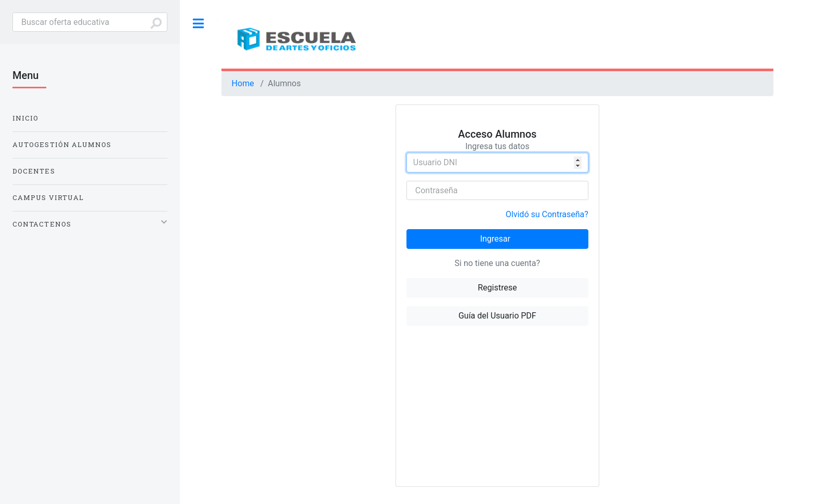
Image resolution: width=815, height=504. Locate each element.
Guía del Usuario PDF (497, 316)
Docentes (34, 171)
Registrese (497, 288)
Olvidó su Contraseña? (547, 214)
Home (243, 83)
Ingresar (495, 239)
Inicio (25, 118)
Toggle (199, 23)
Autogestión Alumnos (62, 144)
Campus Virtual (48, 197)
